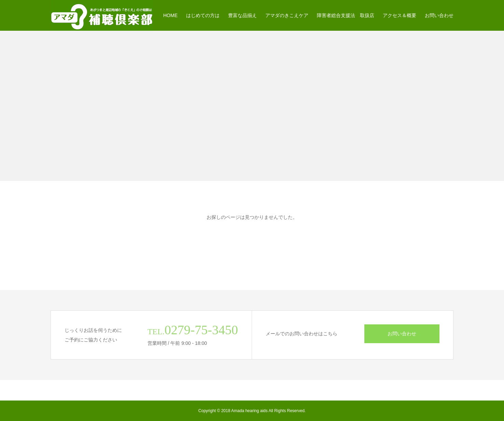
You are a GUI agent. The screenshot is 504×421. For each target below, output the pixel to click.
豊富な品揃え (242, 15)
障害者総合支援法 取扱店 (346, 15)
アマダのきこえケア (287, 15)
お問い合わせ (439, 15)
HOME (170, 15)
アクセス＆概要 (400, 15)
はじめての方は (203, 15)
